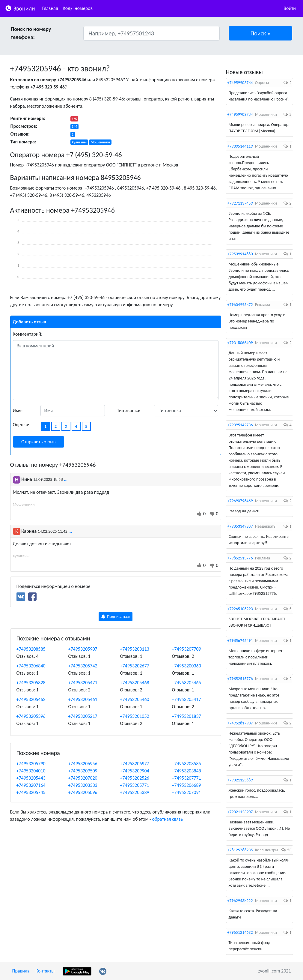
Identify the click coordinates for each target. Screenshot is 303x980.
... (66, 479)
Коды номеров (78, 8)
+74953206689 (187, 785)
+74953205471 (83, 683)
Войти (290, 8)
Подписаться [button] (116, 617)
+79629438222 (240, 901)
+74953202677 (135, 666)
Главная (50, 8)
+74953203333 (83, 785)
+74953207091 (187, 792)
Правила (21, 971)
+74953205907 (83, 649)
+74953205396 (31, 716)
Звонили (20, 8)
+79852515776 (240, 558)
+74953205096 (83, 792)
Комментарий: (28, 334)
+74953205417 (187, 699)
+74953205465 (187, 683)
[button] (260, 33)
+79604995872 (240, 305)
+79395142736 (240, 425)
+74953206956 (83, 764)
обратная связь (167, 819)
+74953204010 (31, 771)
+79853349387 (240, 526)
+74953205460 (135, 699)
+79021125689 (240, 780)
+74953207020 (83, 778)
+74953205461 (83, 699)
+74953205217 (83, 716)
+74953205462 (31, 699)
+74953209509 (83, 771)
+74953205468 (135, 683)
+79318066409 (240, 343)
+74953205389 (135, 792)
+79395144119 (240, 146)
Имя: (18, 411)
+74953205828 (31, 683)
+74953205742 (83, 666)
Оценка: (21, 425)
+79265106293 (240, 609)
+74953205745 (31, 792)
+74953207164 (31, 785)
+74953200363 (187, 666)
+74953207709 (187, 649)
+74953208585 (31, 649)
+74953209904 (135, 771)
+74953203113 (135, 649)
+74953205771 (135, 785)
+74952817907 (240, 723)
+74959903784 (240, 83)
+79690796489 (240, 501)
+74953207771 (187, 778)
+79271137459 (240, 203)
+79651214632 (240, 932)
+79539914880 (240, 254)
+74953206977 (135, 764)
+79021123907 (240, 812)
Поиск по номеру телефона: (31, 33)
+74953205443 (31, 778)
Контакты (45, 971)
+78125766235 (240, 850)
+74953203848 (187, 771)
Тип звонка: (129, 411)
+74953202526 (135, 778)
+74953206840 (31, 666)
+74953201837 (187, 716)
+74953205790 (31, 764)
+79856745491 (240, 641)
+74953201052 (135, 716)
